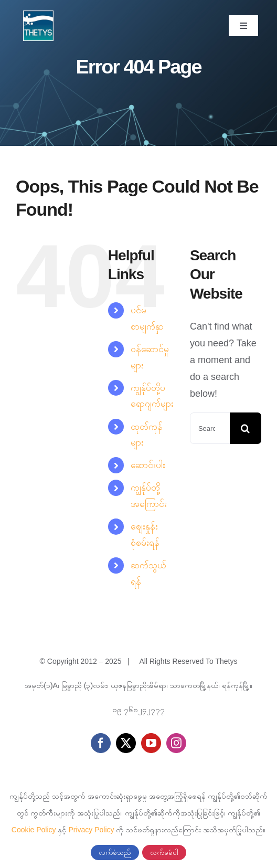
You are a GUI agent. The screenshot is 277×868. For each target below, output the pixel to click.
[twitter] (126, 743)
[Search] (246, 428)
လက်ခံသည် (115, 853)
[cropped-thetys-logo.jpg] (38, 15)
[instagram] (176, 743)
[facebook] (101, 743)
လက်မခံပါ (164, 853)
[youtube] (151, 743)
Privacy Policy (91, 830)
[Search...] (210, 428)
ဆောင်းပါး (148, 465)
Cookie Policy (34, 830)
